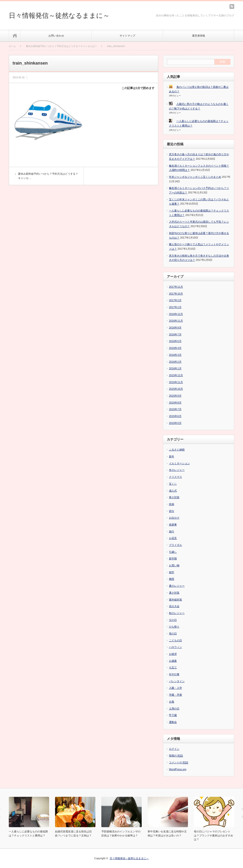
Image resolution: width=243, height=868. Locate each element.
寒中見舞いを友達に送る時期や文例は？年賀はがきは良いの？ (167, 833)
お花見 (173, 538)
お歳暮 (173, 661)
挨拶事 (173, 525)
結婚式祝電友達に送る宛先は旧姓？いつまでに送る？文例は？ (73, 833)
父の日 (173, 620)
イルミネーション (179, 463)
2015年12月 (176, 375)
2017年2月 (175, 300)
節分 (172, 511)
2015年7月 (175, 409)
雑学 (172, 572)
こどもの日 (175, 640)
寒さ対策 (174, 497)
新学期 (173, 558)
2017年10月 (176, 294)
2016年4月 (175, 348)
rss (232, 6)
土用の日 (174, 708)
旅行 (172, 531)
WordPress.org (178, 769)
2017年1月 (175, 307)
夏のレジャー (177, 586)
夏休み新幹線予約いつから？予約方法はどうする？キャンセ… (48, 176)
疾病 (172, 504)
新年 (172, 456)
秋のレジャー (177, 613)
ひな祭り (174, 627)
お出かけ (174, 518)
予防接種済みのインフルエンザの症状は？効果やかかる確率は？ (121, 833)
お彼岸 (173, 654)
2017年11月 (176, 287)
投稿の (176, 756)
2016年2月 (175, 362)
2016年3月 (175, 355)
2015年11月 (176, 382)
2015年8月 (175, 403)
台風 (172, 702)
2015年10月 (176, 389)
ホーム (15, 35)
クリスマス (175, 477)
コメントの (179, 762)
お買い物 (174, 565)
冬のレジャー (177, 470)
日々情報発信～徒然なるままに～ (59, 16)
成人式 (173, 491)
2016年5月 (175, 341)
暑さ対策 (174, 593)
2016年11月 (176, 321)
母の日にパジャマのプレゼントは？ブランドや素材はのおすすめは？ (213, 835)
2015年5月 (175, 423)
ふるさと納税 (177, 450)
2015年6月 (175, 416)
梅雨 (172, 579)
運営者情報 (199, 36)
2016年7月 (175, 334)
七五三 (173, 667)
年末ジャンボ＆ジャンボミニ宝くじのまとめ (195, 177)
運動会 (173, 722)
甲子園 (173, 715)
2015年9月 (175, 396)
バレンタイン (177, 681)
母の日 (173, 633)
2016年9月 (175, 328)
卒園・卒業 (175, 695)
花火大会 (174, 606)
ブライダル (175, 545)
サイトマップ (127, 36)
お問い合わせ (56, 36)
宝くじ (173, 484)
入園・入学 (175, 688)
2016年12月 (176, 314)
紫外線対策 (175, 600)
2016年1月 (175, 368)
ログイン (174, 749)
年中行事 (174, 674)
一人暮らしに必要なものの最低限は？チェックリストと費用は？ (28, 833)
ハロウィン (175, 647)
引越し (173, 552)
